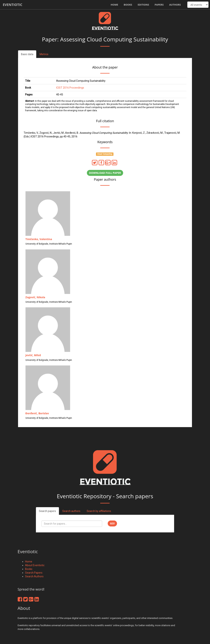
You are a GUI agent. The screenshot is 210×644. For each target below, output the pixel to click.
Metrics (44, 54)
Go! (112, 523)
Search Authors (34, 576)
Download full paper (105, 173)
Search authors (71, 511)
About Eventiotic (35, 565)
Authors (175, 5)
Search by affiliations (99, 511)
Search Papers (34, 573)
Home (114, 5)
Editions (143, 5)
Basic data (27, 54)
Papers (159, 5)
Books (128, 5)
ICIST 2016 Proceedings (70, 88)
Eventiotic (13, 5)
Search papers (47, 511)
